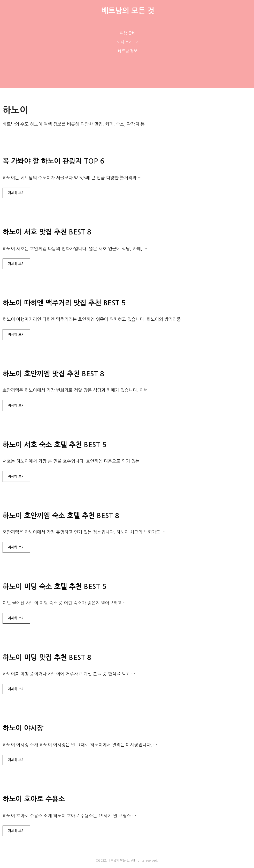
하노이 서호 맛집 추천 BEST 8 (47, 232)
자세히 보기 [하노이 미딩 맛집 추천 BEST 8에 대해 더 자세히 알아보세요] (16, 689)
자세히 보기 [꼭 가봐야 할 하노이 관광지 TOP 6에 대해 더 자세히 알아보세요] (16, 193)
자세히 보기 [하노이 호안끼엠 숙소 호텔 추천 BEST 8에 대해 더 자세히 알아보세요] (16, 547)
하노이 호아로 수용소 (34, 799)
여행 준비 (128, 33)
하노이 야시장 (23, 728)
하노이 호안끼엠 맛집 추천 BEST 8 (53, 374)
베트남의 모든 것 (128, 11)
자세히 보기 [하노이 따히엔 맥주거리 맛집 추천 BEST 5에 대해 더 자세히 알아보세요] (16, 334)
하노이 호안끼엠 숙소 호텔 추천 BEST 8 (61, 516)
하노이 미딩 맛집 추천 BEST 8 (47, 657)
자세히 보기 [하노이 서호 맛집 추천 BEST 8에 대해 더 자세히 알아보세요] (16, 264)
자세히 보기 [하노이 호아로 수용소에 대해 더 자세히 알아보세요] (16, 831)
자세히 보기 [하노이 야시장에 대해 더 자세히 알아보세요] (16, 760)
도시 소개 (130, 42)
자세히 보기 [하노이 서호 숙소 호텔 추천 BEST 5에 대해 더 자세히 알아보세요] (16, 476)
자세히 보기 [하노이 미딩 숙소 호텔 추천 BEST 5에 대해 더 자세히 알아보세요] (16, 618)
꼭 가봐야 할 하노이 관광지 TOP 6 (53, 161)
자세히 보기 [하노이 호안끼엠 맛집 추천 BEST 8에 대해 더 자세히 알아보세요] (16, 405)
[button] (138, 42)
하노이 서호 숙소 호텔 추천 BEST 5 (54, 445)
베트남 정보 (128, 51)
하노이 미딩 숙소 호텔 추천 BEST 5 (54, 587)
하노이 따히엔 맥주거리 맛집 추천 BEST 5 (64, 303)
